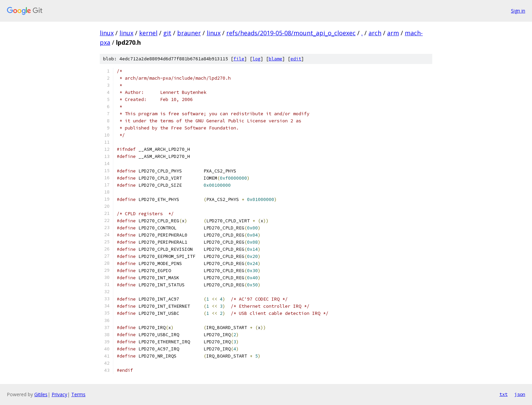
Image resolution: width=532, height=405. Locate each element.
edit (296, 59)
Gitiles (41, 394)
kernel (148, 33)
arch (375, 33)
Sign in (518, 11)
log (256, 59)
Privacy (59, 394)
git (167, 33)
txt (503, 394)
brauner (189, 33)
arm (393, 33)
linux (107, 33)
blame (275, 59)
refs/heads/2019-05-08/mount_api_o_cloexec (291, 33)
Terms (78, 394)
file (239, 59)
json (520, 394)
